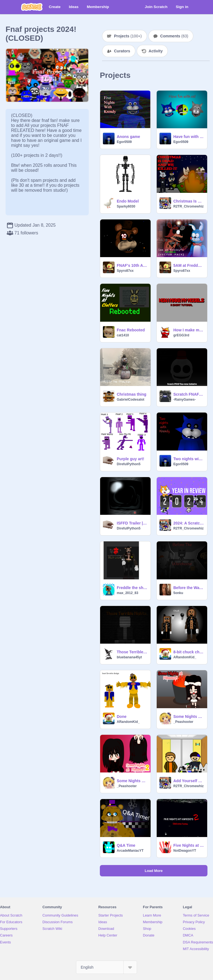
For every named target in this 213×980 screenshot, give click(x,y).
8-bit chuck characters (189, 652)
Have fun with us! (189, 137)
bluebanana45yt (129, 657)
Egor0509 (124, 142)
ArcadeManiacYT (130, 851)
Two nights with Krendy (189, 459)
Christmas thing (132, 394)
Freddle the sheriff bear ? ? (132, 588)
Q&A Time (126, 845)
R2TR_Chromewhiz (188, 206)
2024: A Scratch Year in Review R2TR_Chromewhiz (189, 523)
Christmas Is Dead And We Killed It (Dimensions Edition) (189, 201)
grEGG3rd (181, 335)
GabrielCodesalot (130, 400)
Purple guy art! (130, 459)
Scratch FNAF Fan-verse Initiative (189, 394)
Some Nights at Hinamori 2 (132, 781)
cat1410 (123, 335)
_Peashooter (183, 722)
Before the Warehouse (189, 588)
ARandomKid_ (185, 657)
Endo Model (128, 201)
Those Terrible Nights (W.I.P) (132, 652)
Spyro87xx (125, 271)
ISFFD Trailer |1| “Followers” (132, 523)
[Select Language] (106, 967)
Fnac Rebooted (131, 330)
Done (122, 717)
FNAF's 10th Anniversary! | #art (132, 265)
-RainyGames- (185, 400)
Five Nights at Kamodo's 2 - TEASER (189, 845)
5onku (178, 593)
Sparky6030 (126, 206)
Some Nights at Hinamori (189, 717)
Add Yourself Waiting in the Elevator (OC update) (189, 781)
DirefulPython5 (129, 464)
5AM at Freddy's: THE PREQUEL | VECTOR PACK (189, 265)
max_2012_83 (127, 593)
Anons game (128, 137)
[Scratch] (32, 7)
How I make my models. (189, 330)
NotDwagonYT (185, 851)
